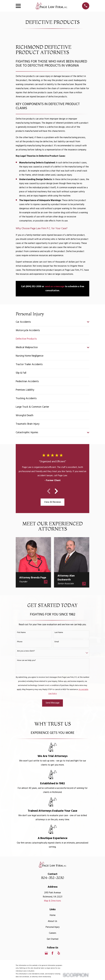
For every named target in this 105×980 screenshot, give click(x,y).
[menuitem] (51, 322)
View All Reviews (53, 502)
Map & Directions (52, 901)
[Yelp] (59, 953)
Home (53, 915)
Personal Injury (52, 927)
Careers (53, 933)
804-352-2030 (53, 878)
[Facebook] (52, 953)
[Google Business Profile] (46, 953)
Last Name (59, 633)
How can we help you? (26, 661)
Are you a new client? (26, 651)
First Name (21, 633)
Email (57, 642)
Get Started (52, 939)
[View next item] (56, 491)
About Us (52, 921)
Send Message (53, 703)
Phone (20, 642)
